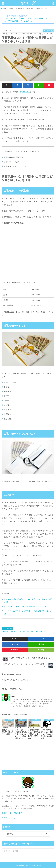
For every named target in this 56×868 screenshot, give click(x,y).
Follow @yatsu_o (9, 817)
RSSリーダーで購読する (12, 813)
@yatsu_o (24, 92)
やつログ (28, 3)
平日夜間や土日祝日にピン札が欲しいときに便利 (19, 631)
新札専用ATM (41, 631)
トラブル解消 (8, 628)
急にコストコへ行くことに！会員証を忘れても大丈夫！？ (27, 606)
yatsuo (14, 696)
